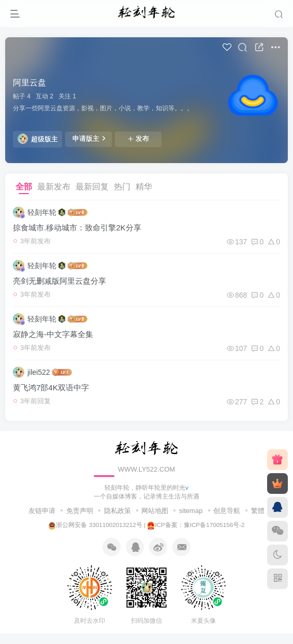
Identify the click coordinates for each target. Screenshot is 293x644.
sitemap (191, 511)
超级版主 (38, 139)
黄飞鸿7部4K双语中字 (51, 387)
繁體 (258, 511)
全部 (24, 187)
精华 (144, 187)
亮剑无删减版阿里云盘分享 (60, 281)
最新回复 (92, 187)
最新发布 (54, 187)
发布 (138, 139)
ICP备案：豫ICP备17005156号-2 (196, 525)
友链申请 (42, 511)
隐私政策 (118, 511)
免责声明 (80, 511)
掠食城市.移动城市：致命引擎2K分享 (77, 228)
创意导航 (227, 511)
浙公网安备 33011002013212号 (95, 525)
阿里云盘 (30, 83)
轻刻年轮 (42, 212)
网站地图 (155, 511)
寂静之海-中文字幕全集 (53, 334)
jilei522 (39, 372)
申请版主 (89, 138)
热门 (122, 187)
